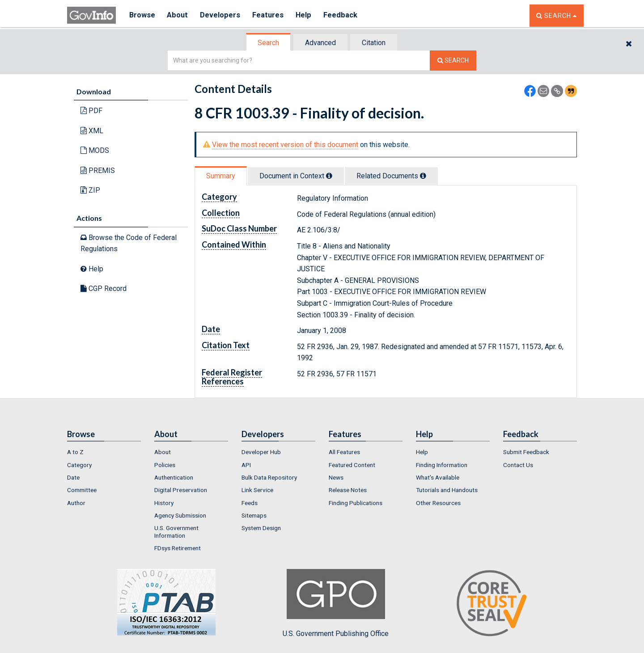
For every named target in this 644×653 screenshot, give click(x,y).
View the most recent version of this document (285, 145)
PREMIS (98, 171)
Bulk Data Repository (269, 477)
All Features (344, 452)
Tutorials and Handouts (447, 490)
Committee (82, 490)
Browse (142, 15)
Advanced (320, 43)
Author (76, 503)
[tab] (269, 43)
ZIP (90, 190)
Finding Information (442, 465)
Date (73, 477)
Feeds (250, 503)
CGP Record (104, 289)
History (164, 503)
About (179, 15)
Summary (221, 176)
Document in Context (296, 176)
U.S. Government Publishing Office (336, 603)
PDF (91, 111)
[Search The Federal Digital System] (453, 61)
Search (268, 43)
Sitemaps (254, 515)
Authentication (174, 477)
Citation (374, 43)
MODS (95, 150)
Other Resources (438, 503)
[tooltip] (329, 176)
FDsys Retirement (178, 548)
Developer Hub (261, 452)
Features (271, 15)
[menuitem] (104, 452)
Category (79, 465)
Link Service (257, 490)
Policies (165, 465)
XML (92, 131)
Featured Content (352, 465)
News (336, 477)
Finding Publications (356, 503)
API (246, 465)
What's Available (438, 477)
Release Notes (348, 490)
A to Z (75, 452)
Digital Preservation (181, 490)
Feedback (345, 15)
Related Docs (391, 176)
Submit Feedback (526, 452)
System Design (261, 528)
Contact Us (518, 465)
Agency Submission (180, 515)
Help (307, 15)
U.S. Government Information (176, 531)
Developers (222, 15)
